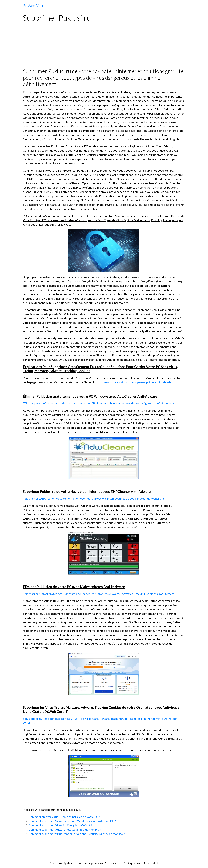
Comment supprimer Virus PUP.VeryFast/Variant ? (60, 825)
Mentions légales (61, 863)
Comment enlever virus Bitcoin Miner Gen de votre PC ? (64, 817)
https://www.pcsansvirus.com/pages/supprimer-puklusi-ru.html (136, 382)
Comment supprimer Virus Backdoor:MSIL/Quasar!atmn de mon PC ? (72, 821)
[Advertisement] (104, 47)
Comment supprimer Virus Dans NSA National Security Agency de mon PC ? (77, 834)
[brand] (34, 6)
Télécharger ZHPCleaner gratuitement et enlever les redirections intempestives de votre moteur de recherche (93, 498)
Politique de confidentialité (141, 863)
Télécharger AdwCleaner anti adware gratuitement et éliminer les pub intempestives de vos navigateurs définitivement (99, 403)
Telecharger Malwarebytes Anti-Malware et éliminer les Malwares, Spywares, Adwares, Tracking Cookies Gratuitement (99, 594)
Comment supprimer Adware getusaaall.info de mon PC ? (65, 829)
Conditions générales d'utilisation (97, 863)
